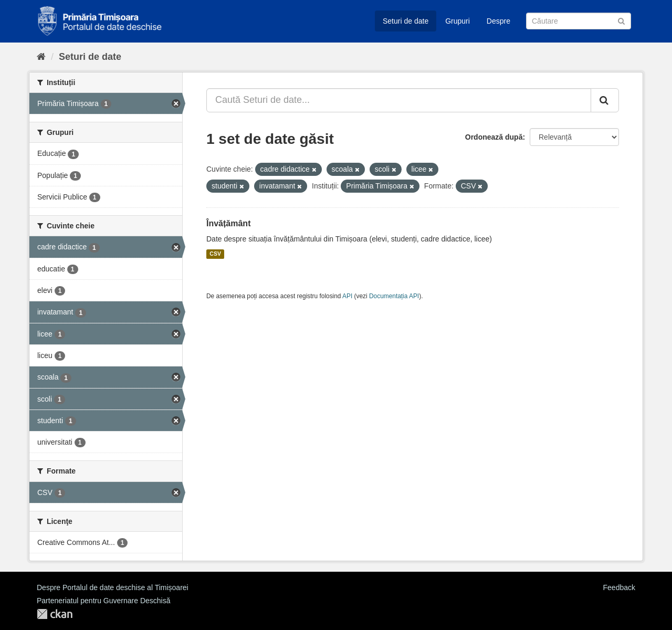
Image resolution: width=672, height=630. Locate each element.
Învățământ (228, 223)
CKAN (55, 614)
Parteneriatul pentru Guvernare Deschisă (103, 601)
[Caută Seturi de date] (579, 21)
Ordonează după (494, 137)
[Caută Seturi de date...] (399, 100)
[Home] (41, 57)
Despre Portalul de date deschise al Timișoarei (113, 587)
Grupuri (458, 21)
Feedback (619, 587)
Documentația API (394, 296)
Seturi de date (406, 21)
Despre (498, 21)
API (347, 296)
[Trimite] (621, 20)
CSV (215, 254)
